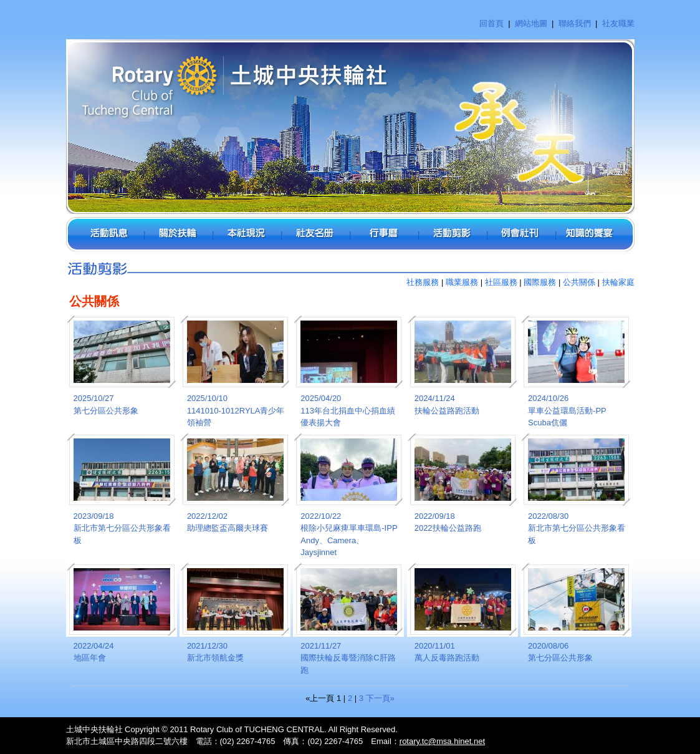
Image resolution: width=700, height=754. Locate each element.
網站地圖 (531, 23)
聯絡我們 (575, 23)
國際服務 (540, 282)
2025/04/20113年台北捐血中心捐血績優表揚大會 (348, 410)
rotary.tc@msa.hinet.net (442, 741)
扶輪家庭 (618, 282)
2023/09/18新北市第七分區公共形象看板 (122, 528)
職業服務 (462, 282)
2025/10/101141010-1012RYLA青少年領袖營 (236, 410)
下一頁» (380, 698)
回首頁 (491, 23)
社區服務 (501, 282)
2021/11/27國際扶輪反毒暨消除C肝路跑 (348, 658)
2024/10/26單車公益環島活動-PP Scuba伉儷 (567, 410)
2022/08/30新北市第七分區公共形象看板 (577, 528)
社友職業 (618, 23)
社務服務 (423, 282)
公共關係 (579, 282)
